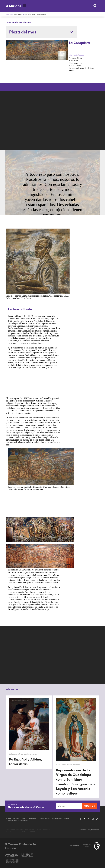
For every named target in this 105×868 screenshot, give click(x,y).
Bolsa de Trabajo (30, 819)
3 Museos (13, 6)
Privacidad (95, 830)
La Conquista (42, 14)
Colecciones (18, 14)
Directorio (45, 819)
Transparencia (84, 830)
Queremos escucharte (18, 821)
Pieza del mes (30, 14)
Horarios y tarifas (61, 819)
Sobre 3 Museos (13, 819)
